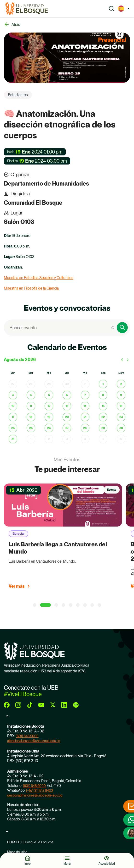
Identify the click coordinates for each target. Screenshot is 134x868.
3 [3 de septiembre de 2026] (67, 439)
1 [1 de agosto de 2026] (103, 384)
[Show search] (111, 9)
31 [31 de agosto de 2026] (13, 439)
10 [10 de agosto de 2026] (13, 406)
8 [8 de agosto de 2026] (103, 395)
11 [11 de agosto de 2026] (31, 406)
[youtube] (41, 705)
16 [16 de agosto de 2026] (121, 406)
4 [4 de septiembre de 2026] (85, 439)
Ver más (17, 586)
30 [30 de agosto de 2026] (121, 428)
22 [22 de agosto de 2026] (103, 417)
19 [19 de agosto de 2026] (49, 417)
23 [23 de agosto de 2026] (121, 417)
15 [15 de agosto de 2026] (103, 406)
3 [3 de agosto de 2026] (13, 395)
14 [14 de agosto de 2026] (85, 406)
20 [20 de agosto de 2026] (67, 417)
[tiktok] (30, 705)
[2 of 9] (45, 605)
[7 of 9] (85, 605)
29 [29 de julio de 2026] (49, 384)
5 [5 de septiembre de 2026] (103, 439)
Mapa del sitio (17, 852)
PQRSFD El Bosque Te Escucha (30, 842)
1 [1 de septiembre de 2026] (31, 439)
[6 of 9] (78, 605)
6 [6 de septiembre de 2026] (121, 439)
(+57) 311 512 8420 (40, 791)
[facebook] (7, 705)
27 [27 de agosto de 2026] (67, 428)
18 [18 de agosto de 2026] (31, 417)
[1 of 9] (35, 605)
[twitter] (53, 705)
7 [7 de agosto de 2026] (85, 395)
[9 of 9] (99, 605)
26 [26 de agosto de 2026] (49, 428)
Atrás (16, 25)
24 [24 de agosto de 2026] (13, 428)
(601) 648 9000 (27, 736)
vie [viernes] (85, 373)
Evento (112, 490)
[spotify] (76, 705)
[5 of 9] (71, 605)
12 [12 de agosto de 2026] (49, 406)
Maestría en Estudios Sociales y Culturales (39, 278)
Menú (67, 864)
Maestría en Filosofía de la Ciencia (31, 288)
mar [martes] (31, 373)
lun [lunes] (13, 373)
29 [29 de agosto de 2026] (103, 428)
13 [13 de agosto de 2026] (67, 406)
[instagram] (18, 705)
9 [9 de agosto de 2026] (121, 395)
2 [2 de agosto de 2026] (121, 384)
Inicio (28, 864)
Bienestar (18, 534)
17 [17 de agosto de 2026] (13, 417)
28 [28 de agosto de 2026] (85, 428)
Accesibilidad (107, 864)
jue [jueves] (67, 373)
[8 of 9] (92, 605)
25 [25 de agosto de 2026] (31, 428)
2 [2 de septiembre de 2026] (49, 439)
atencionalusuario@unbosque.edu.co (34, 741)
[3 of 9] (56, 605)
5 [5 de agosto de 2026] (49, 395)
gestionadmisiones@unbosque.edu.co (35, 795)
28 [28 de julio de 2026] (31, 384)
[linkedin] (64, 705)
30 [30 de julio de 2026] (67, 384)
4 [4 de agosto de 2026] (31, 395)
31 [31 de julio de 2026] (85, 384)
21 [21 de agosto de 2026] (85, 417)
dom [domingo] (121, 373)
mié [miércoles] (49, 373)
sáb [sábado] (103, 373)
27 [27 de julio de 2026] (13, 384)
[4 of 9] (63, 605)
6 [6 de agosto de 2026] (67, 395)
